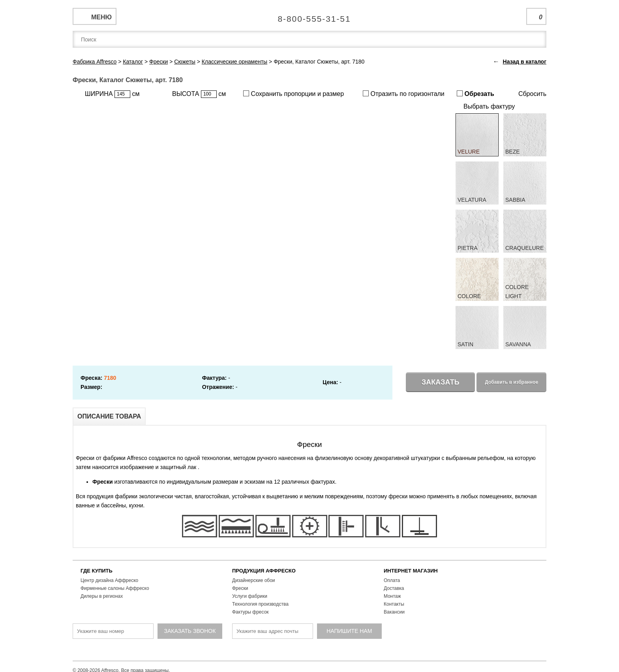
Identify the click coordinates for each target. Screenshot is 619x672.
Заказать (441, 382)
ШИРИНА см (112, 94)
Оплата (392, 580)
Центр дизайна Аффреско (109, 580)
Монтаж (392, 596)
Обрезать (476, 94)
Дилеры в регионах (102, 596)
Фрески (240, 588)
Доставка (394, 588)
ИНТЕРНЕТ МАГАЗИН (411, 571)
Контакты (394, 604)
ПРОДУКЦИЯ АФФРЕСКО (264, 571)
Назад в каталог (525, 62)
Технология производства (260, 604)
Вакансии (394, 612)
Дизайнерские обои (254, 580)
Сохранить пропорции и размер (294, 94)
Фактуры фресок (250, 612)
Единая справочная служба (310, 16)
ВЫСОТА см (199, 94)
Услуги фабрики (250, 596)
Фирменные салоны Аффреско (115, 588)
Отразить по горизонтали (404, 94)
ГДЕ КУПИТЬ (97, 571)
